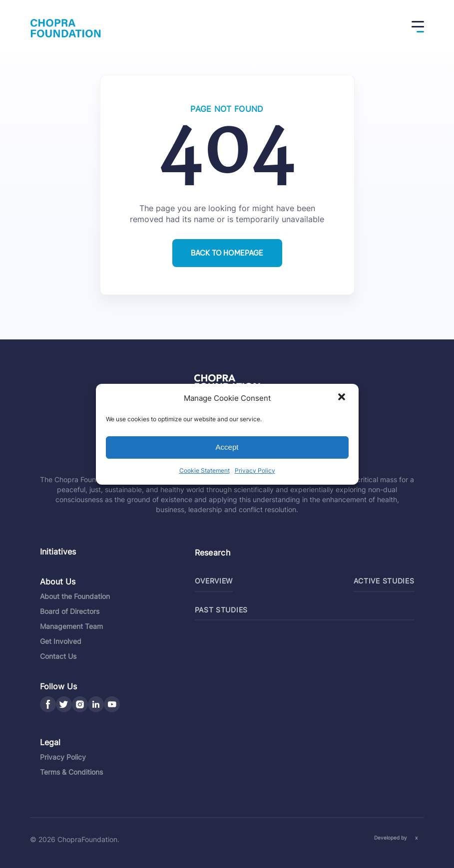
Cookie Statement (205, 470)
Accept (227, 447)
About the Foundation (75, 596)
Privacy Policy (255, 470)
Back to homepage (227, 253)
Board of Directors (70, 611)
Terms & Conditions (71, 772)
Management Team (71, 626)
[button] (343, 398)
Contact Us (58, 656)
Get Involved (61, 641)
